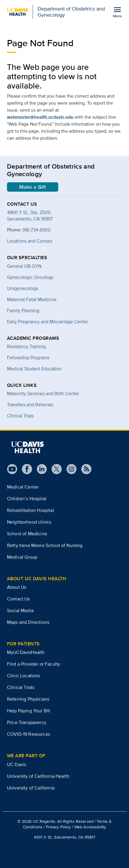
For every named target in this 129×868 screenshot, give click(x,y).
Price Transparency (27, 722)
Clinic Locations (24, 676)
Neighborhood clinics (29, 522)
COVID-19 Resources (29, 734)
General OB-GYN (24, 266)
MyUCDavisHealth (26, 652)
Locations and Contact (30, 241)
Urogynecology (23, 288)
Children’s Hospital (27, 499)
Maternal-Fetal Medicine (32, 299)
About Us (17, 587)
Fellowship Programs (28, 357)
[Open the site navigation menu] (117, 12)
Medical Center (23, 487)
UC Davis (16, 764)
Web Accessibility (90, 827)
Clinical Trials (20, 416)
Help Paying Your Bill (29, 711)
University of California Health (38, 776)
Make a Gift (33, 187)
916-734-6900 (37, 230)
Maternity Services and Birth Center (43, 393)
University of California (31, 788)
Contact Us (18, 599)
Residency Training (26, 346)
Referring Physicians (28, 699)
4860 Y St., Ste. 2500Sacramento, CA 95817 (30, 215)
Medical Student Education (34, 369)
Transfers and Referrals (30, 404)
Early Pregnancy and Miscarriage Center (47, 322)
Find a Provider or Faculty (33, 664)
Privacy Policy (59, 827)
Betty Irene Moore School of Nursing (45, 545)
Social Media (20, 610)
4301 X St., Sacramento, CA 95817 (64, 837)
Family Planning (23, 310)
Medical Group (22, 557)
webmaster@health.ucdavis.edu (40, 117)
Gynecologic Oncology (30, 277)
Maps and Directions (28, 622)
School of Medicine (27, 534)
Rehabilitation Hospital (31, 510)
